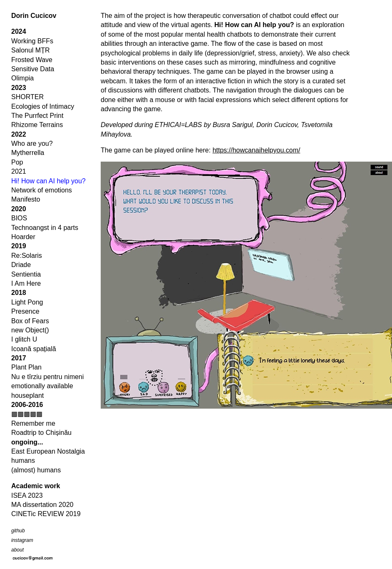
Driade (21, 265)
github (18, 531)
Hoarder (23, 237)
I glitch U (24, 339)
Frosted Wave (32, 60)
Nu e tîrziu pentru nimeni (47, 377)
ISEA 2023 (27, 495)
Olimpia (22, 78)
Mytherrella (28, 153)
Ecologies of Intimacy (43, 106)
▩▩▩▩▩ (27, 414)
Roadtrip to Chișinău (41, 433)
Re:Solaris (27, 256)
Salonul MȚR (30, 50)
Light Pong (27, 302)
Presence (25, 311)
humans (23, 460)
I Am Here (26, 283)
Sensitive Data (33, 69)
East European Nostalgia (48, 451)
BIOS (19, 218)
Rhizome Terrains (37, 125)
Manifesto (26, 199)
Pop (17, 162)
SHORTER (27, 97)
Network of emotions (42, 190)
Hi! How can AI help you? (48, 181)
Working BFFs (32, 41)
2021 (19, 171)
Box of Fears (30, 321)
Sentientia (26, 274)
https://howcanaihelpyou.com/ (257, 150)
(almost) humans (36, 470)
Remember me (33, 423)
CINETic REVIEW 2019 (46, 514)
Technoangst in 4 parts (45, 228)
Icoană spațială (34, 349)
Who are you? (32, 143)
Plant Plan (26, 367)
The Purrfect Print (37, 116)
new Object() (30, 330)
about (17, 550)
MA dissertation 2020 (42, 505)
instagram (22, 540)
